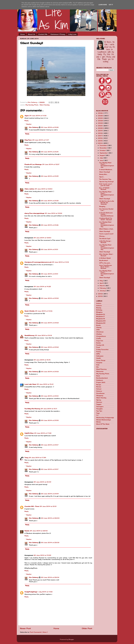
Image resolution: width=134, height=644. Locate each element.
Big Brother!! (104, 260)
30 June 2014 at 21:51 (50, 249)
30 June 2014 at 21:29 (50, 176)
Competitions (101, 336)
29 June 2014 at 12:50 (44, 189)
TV (97, 415)
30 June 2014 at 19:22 (42, 555)
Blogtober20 (101, 321)
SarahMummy (29, 335)
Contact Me (43, 34)
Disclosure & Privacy (58, 34)
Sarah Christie (30, 311)
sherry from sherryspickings (34, 213)
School (99, 389)
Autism (99, 303)
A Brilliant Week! (105, 258)
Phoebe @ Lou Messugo (33, 164)
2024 (101, 118)
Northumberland (102, 378)
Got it (111, 5)
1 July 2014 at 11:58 (45, 592)
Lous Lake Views (30, 384)
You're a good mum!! (106, 234)
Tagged (99, 404)
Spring (99, 400)
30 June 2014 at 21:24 (50, 152)
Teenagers (100, 407)
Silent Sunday (45, 105)
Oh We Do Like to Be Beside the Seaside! (107, 203)
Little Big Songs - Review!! (105, 242)
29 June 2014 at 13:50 (42, 238)
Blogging (99, 312)
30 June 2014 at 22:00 (50, 518)
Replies (29, 124)
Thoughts (99, 409)
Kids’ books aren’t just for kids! (106, 185)
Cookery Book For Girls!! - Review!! (106, 219)
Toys (98, 413)
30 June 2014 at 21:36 (50, 225)
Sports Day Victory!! (106, 182)
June (102, 160)
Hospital (99, 363)
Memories (100, 371)
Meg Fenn (28, 140)
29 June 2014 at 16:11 (49, 409)
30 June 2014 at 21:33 (50, 201)
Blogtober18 (101, 319)
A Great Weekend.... (106, 170)
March (102, 286)
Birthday (99, 310)
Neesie (27, 531)
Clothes (99, 334)
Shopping (100, 396)
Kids (98, 365)
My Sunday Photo (32, 105)
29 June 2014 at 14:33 (42, 287)
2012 (100, 296)
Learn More (103, 5)
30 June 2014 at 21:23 (50, 127)
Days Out (100, 341)
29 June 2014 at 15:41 (45, 384)
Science (99, 391)
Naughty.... (103, 206)
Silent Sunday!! (105, 172)
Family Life (100, 345)
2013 (100, 294)
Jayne (27, 116)
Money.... (102, 236)
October (103, 150)
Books (98, 325)
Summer (99, 402)
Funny (98, 352)
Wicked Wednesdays (104, 420)
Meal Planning (101, 369)
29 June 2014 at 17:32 (43, 433)
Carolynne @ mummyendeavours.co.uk (38, 262)
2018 (100, 133)
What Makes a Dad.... (107, 229)
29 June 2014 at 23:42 (39, 531)
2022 (101, 123)
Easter (99, 343)
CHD (98, 330)
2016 (100, 138)
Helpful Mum (29, 433)
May (101, 281)
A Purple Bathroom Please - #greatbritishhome (106, 214)
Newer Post (25, 628)
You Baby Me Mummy (32, 409)
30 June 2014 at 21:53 (50, 323)
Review (99, 387)
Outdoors (100, 380)
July (101, 158)
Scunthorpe (100, 393)
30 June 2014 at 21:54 (50, 396)
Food (98, 347)
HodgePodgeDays (31, 592)
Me (97, 367)
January (103, 291)
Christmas (100, 332)
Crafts (99, 338)
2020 (101, 128)
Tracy (26, 458)
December (103, 145)
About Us (31, 34)
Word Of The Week (103, 424)
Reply (26, 121)
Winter (99, 422)
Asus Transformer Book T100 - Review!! (106, 267)
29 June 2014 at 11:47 (41, 140)
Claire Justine (29, 189)
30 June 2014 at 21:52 (50, 298)
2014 (100, 143)
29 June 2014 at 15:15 (42, 360)
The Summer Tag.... (106, 179)
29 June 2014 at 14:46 (44, 311)
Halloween (100, 356)
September (104, 153)
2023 (101, 121)
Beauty (99, 308)
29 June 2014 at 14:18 (60, 262)
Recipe (99, 385)
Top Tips (99, 411)
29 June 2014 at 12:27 (51, 164)
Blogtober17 (101, 316)
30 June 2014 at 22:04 (50, 577)
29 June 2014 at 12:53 (53, 213)
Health (99, 358)
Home (22, 34)
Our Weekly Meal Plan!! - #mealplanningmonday (107, 165)
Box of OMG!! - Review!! (105, 189)
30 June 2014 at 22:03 (50, 543)
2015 (100, 141)
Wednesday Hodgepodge (105, 418)
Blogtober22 (101, 323)
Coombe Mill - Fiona (32, 506)
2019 (100, 131)
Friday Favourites (102, 349)
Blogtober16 (101, 314)
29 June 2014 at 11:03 (38, 116)
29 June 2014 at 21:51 (48, 506)
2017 (100, 136)
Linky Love (72, 34)
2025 (101, 116)
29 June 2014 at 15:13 (43, 335)
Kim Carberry (34, 127)
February (103, 288)
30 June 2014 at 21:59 (50, 494)
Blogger (71, 639)
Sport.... (102, 177)
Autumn (99, 306)
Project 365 (101, 382)
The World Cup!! (105, 239)
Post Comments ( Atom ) (39, 632)
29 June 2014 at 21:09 (42, 482)
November (103, 148)
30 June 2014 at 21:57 (50, 445)
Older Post (87, 628)
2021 (100, 126)
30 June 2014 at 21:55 (50, 420)
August (102, 155)
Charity (99, 327)
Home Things (101, 360)
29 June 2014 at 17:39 (37, 458)
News (98, 376)
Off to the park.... (105, 263)
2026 (101, 113)
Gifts (98, 354)
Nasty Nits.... (104, 174)
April (102, 283)
